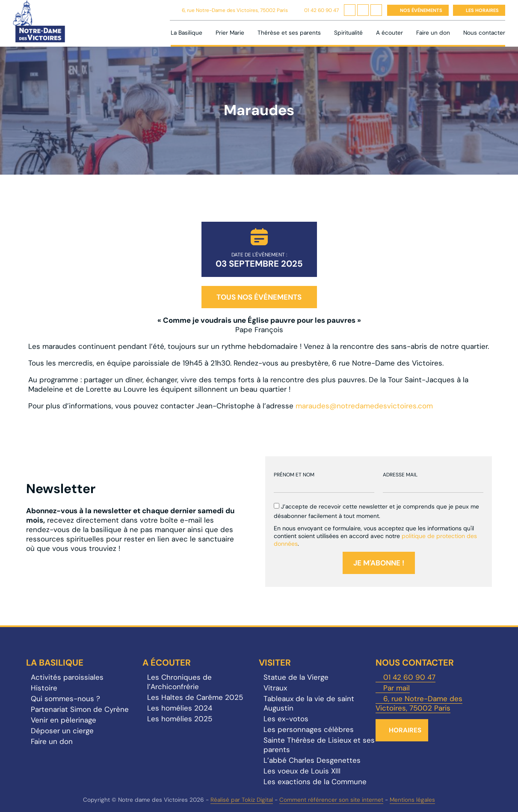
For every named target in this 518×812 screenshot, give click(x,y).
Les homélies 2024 (180, 708)
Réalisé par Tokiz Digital (242, 800)
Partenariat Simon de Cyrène (80, 709)
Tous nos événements (259, 297)
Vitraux (275, 688)
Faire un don (433, 33)
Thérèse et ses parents (289, 33)
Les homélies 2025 (180, 719)
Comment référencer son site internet (331, 800)
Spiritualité (348, 33)
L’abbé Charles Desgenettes (312, 760)
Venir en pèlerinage (64, 720)
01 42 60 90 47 (321, 10)
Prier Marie (230, 33)
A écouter (389, 33)
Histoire (44, 688)
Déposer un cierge (62, 731)
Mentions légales (412, 800)
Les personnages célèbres (309, 729)
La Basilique (186, 33)
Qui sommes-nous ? (65, 699)
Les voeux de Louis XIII (302, 771)
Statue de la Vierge (296, 677)
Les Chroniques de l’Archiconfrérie (179, 682)
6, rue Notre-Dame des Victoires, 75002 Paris (235, 10)
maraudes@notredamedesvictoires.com (364, 406)
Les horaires (482, 10)
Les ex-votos (286, 719)
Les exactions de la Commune (315, 782)
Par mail (397, 688)
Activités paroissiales (67, 677)
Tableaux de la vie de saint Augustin (309, 703)
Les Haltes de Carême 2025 (195, 697)
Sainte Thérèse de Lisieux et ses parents (319, 745)
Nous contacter (484, 33)
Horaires (405, 730)
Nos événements (421, 10)
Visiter (275, 663)
